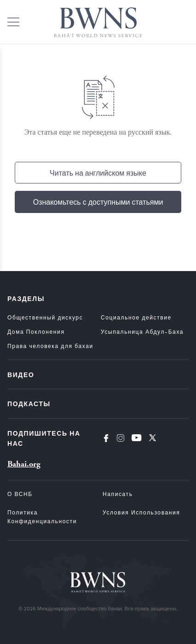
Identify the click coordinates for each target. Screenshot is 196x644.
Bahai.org (24, 464)
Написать (118, 494)
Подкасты (29, 403)
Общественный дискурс (45, 317)
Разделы (26, 298)
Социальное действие (136, 317)
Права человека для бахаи (50, 346)
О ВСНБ (20, 494)
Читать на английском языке (98, 173)
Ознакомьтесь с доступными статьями (98, 202)
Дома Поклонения (36, 331)
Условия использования (141, 512)
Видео (21, 374)
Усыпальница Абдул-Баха (142, 331)
